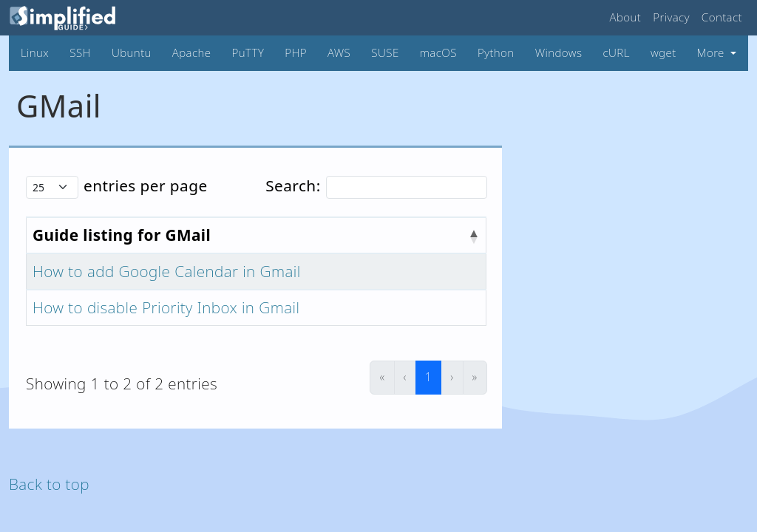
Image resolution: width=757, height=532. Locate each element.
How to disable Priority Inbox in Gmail (166, 307)
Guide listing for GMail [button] (122, 235)
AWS (339, 52)
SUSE (385, 52)
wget (663, 52)
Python (496, 52)
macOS (438, 52)
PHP (296, 52)
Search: (293, 185)
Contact (722, 17)
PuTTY (248, 52)
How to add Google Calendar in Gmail (167, 271)
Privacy (671, 17)
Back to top (49, 484)
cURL (616, 52)
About (626, 17)
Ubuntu (132, 52)
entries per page (146, 185)
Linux (35, 52)
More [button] (713, 52)
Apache (192, 52)
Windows (559, 52)
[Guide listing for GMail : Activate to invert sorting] (257, 235)
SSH (80, 52)
